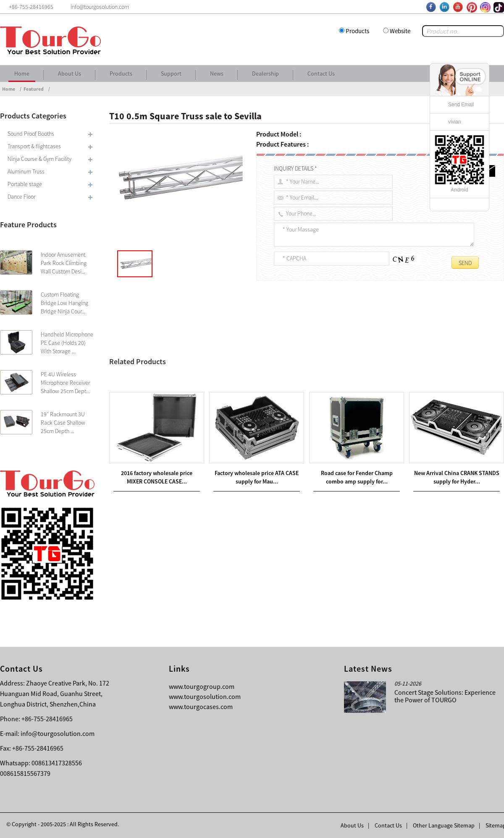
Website (400, 31)
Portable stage (25, 184)
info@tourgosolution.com (58, 733)
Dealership (265, 74)
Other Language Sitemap (444, 825)
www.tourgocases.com (201, 707)
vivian (455, 122)
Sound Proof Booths (31, 134)
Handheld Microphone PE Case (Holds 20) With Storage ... (67, 343)
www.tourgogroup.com (202, 686)
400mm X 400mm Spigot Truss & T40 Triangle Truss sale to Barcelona (212, 380)
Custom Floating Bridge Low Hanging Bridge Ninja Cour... (64, 303)
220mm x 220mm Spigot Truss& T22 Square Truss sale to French (216, 370)
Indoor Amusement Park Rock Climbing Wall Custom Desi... (64, 263)
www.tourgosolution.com (205, 696)
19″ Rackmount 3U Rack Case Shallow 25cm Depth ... (63, 423)
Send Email (461, 105)
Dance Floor (21, 197)
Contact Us (321, 74)
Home (22, 74)
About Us (70, 74)
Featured (34, 89)
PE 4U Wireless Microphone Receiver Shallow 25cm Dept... (65, 383)
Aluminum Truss (26, 171)
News (217, 74)
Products (357, 31)
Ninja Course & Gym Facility (39, 159)
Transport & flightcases (34, 146)
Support (171, 74)
